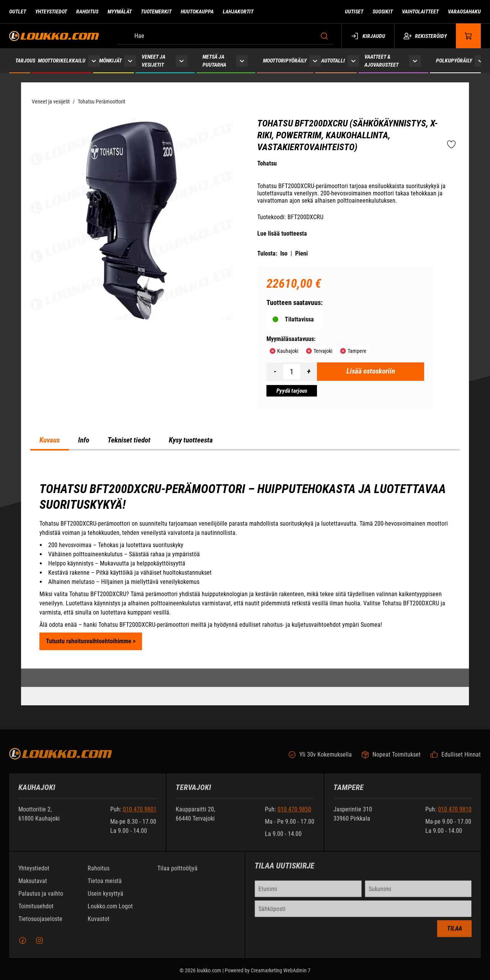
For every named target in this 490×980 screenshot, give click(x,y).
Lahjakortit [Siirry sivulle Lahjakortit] (238, 11)
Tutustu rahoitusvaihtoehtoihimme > (91, 641)
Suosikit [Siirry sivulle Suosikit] (383, 11)
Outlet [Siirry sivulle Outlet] (18, 11)
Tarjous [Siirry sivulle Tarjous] (25, 61)
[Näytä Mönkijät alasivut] (130, 61)
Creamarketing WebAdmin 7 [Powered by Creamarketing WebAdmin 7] (281, 975)
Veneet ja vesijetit (51, 102)
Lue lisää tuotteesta (282, 234)
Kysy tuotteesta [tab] (191, 440)
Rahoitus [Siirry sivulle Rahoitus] (87, 11)
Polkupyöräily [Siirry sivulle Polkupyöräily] (454, 61)
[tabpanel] (245, 566)
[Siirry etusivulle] (54, 36)
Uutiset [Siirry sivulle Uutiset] (354, 11)
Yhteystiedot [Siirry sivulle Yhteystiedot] (51, 11)
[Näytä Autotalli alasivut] (353, 61)
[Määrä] (292, 372)
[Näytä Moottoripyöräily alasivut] (315, 61)
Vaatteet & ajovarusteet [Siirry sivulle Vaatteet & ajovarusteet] (381, 61)
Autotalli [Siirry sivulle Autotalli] (333, 61)
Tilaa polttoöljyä (177, 873)
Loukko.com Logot (110, 911)
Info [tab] (84, 440)
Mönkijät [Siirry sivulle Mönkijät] (110, 61)
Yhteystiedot (34, 873)
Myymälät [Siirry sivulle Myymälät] (120, 11)
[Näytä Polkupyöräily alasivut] (480, 61)
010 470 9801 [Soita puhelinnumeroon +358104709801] (140, 814)
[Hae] (225, 36)
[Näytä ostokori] (469, 36)
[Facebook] (23, 946)
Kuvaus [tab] (50, 440)
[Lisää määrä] (309, 372)
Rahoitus (99, 873)
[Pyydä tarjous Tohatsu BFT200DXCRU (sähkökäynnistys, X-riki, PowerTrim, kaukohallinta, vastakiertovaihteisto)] (292, 391)
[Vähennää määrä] (275, 372)
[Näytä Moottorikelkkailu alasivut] (94, 61)
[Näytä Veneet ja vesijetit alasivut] (181, 61)
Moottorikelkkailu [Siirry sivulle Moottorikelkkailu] (62, 61)
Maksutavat (33, 886)
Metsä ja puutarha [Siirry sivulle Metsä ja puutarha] (214, 61)
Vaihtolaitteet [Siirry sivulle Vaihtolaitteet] (420, 11)
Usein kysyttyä (105, 899)
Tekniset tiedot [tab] (129, 440)
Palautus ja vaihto (41, 899)
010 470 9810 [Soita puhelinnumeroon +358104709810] (455, 814)
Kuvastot (99, 924)
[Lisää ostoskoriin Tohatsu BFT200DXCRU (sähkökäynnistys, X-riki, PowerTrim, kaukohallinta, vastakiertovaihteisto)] (371, 372)
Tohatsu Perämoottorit (101, 102)
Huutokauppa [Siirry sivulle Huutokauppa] (197, 11)
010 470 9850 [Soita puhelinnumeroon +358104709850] (294, 814)
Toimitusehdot (36, 911)
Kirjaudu (368, 36)
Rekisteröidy (425, 36)
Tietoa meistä (105, 886)
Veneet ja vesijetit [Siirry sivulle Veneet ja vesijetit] (154, 61)
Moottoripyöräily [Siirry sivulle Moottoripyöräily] (285, 61)
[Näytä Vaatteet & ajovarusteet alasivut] (415, 61)
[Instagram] (39, 946)
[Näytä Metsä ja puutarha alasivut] (242, 61)
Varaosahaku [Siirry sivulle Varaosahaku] (464, 11)
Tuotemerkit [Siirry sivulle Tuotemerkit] (156, 11)
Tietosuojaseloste (40, 924)
